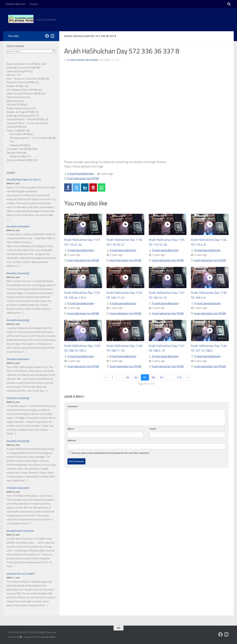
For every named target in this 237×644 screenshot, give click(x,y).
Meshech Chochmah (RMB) (20, 82)
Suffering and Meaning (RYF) (21, 116)
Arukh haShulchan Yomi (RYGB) (85, 178)
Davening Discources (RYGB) (21, 68)
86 (154, 388)
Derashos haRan (18, 156)
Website (72, 451)
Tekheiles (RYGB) (18, 145)
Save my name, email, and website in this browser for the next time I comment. (110, 464)
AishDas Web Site (15, 4)
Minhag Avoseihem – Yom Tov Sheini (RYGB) (33, 138)
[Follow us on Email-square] (52, 36)
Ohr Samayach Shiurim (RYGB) (22, 90)
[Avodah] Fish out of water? (21, 574)
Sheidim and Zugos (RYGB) (20, 112)
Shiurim (34, 4)
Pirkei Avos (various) (17, 97)
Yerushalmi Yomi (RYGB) (19, 149)
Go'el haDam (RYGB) (20, 134)
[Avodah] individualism (18, 226)
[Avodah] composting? (18, 273)
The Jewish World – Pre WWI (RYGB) (25, 119)
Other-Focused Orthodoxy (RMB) (24, 94)
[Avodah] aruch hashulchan (20, 531)
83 (127, 388)
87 (162, 388)
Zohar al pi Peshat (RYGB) (19, 160)
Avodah (11, 173)
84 (136, 388)
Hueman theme (48, 637)
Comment (73, 417)
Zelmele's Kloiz (14, 153)
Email (153, 440)
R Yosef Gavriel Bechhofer (83, 60)
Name (71, 440)
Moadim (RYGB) (15, 86)
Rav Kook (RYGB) (15, 105)
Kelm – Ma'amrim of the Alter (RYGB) (26, 79)
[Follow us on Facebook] (47, 36)
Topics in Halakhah (16, 131)
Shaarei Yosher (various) (19, 108)
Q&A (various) (14, 101)
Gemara (11, 75)
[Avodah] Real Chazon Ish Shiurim (24, 180)
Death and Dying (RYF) (18, 71)
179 (180, 388)
